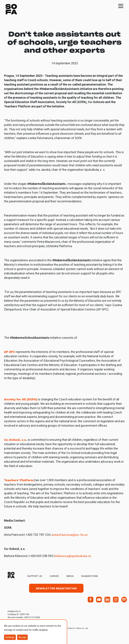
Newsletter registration (56, 588)
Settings (10, 637)
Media (70, 576)
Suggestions (90, 576)
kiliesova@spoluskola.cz (73, 556)
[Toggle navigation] (121, 6)
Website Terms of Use (78, 628)
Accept (22, 637)
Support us (35, 576)
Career (54, 576)
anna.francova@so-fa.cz (70, 535)
